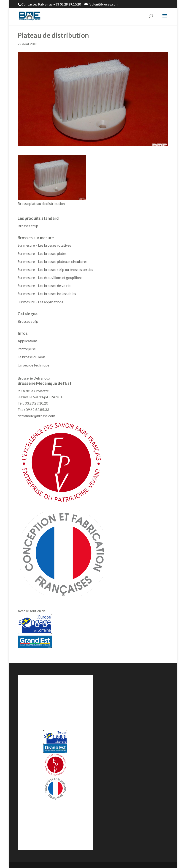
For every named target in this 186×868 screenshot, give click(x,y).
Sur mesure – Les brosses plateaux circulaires (53, 261)
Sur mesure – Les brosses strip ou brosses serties (55, 269)
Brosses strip (28, 226)
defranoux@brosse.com (36, 416)
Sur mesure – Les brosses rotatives (44, 245)
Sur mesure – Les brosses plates (42, 253)
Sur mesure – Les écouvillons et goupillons (50, 277)
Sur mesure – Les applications (40, 302)
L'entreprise (27, 349)
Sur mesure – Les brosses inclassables (47, 293)
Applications (28, 341)
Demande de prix (36, 813)
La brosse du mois (32, 357)
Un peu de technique (33, 365)
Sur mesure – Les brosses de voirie (44, 285)
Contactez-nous (67, 813)
